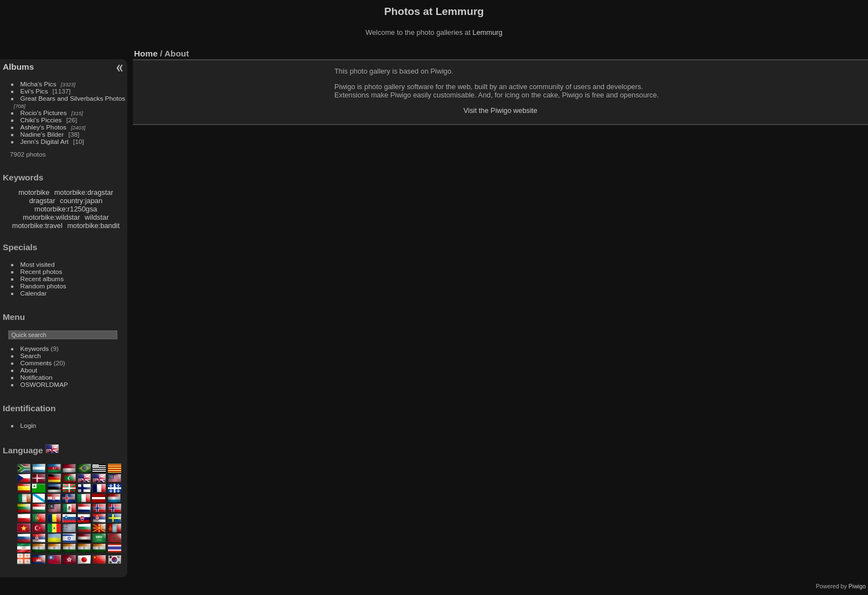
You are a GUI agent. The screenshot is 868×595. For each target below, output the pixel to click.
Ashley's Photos (43, 127)
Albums (18, 67)
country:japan (81, 201)
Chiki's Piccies (41, 120)
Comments (36, 363)
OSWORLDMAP (44, 384)
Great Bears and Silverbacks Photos (73, 98)
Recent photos (42, 271)
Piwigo (857, 586)
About (29, 370)
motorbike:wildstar (51, 217)
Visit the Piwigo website (500, 110)
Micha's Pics (38, 84)
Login (29, 425)
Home (146, 53)
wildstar (97, 217)
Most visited (38, 264)
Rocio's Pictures (44, 113)
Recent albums (42, 279)
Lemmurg (488, 32)
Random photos (43, 286)
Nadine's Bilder (42, 134)
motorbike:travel (37, 226)
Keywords (35, 348)
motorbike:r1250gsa (66, 209)
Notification (37, 377)
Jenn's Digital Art (45, 141)
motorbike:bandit (93, 226)
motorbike (34, 192)
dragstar (42, 201)
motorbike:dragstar (84, 192)
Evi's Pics (34, 91)
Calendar (34, 293)
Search (31, 356)
